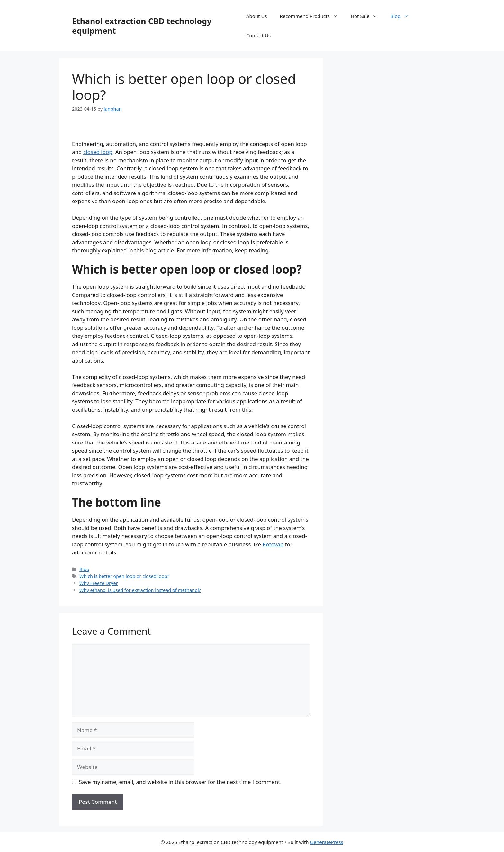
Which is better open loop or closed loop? (124, 576)
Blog (403, 16)
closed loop (98, 152)
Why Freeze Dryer (99, 583)
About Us (257, 16)
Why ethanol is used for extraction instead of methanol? (140, 590)
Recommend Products (312, 16)
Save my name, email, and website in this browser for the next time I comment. (180, 782)
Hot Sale (367, 16)
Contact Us (258, 35)
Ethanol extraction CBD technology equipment (142, 26)
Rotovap (273, 544)
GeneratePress (327, 842)
